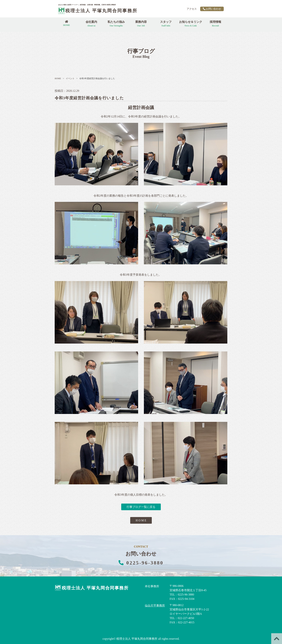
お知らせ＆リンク (191, 24)
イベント (69, 78)
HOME (58, 78)
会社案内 (91, 24)
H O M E (141, 520)
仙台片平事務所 (155, 605)
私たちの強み (116, 24)
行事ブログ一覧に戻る (141, 507)
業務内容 (141, 24)
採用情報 (215, 24)
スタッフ (166, 24)
